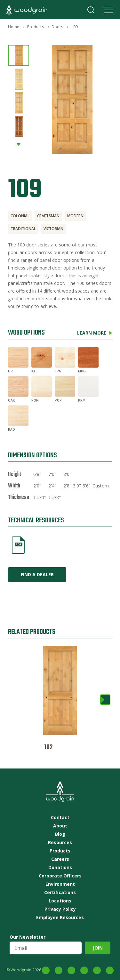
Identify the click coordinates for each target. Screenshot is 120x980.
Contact (60, 818)
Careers (60, 859)
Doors (57, 27)
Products (36, 27)
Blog (60, 834)
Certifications (60, 893)
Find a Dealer (37, 574)
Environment (60, 884)
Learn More (92, 333)
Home (14, 27)
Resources (60, 843)
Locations (60, 901)
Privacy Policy (60, 909)
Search (91, 10)
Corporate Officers (60, 876)
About (60, 826)
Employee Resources (60, 918)
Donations (60, 868)
